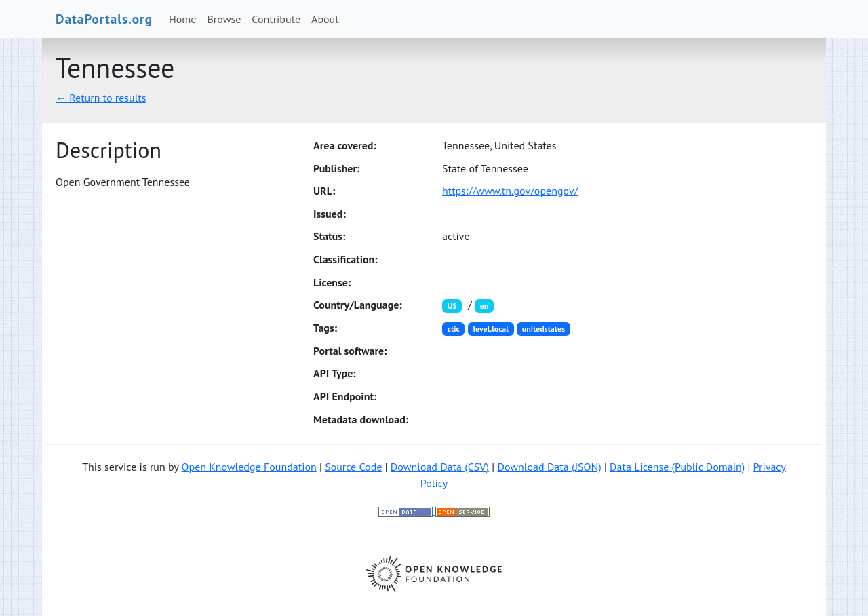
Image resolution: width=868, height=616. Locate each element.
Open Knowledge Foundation (249, 467)
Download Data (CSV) (440, 467)
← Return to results (101, 98)
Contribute (276, 19)
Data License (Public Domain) (677, 467)
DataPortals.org (104, 19)
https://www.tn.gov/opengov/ (510, 191)
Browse (224, 19)
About (325, 19)
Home (182, 19)
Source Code (353, 467)
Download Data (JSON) (549, 467)
